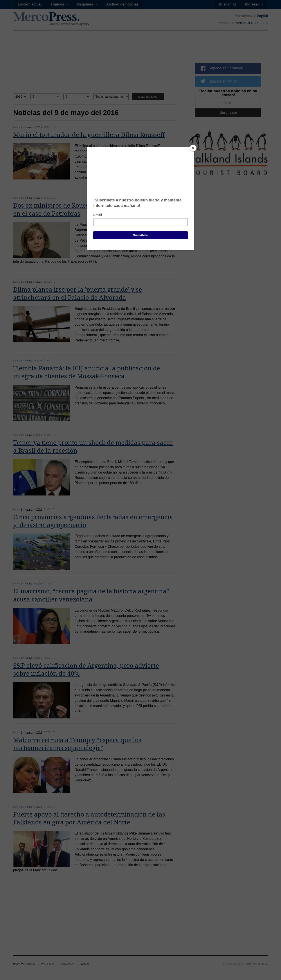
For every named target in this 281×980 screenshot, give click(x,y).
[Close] (193, 148)
